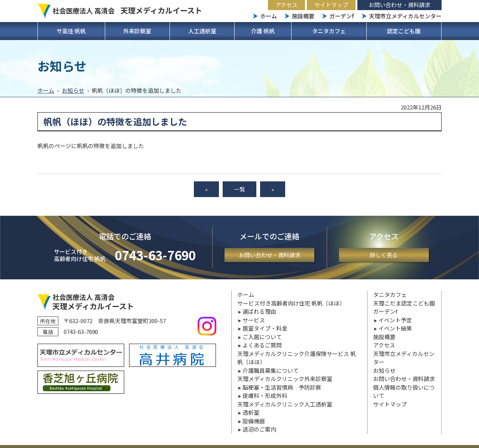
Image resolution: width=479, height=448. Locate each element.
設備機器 (254, 421)
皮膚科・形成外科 (265, 395)
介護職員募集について (271, 370)
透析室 (251, 412)
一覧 (239, 189)
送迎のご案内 (259, 429)
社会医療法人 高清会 (127, 10)
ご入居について (262, 337)
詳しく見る (384, 255)
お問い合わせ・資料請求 (399, 5)
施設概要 (303, 16)
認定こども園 (404, 31)
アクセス (286, 5)
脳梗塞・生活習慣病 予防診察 (282, 387)
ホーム (269, 16)
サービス (254, 320)
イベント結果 (395, 328)
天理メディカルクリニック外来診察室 (285, 379)
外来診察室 (137, 31)
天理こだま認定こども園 (404, 303)
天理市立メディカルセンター (405, 16)
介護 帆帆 (263, 31)
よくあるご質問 (262, 345)
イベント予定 (395, 320)
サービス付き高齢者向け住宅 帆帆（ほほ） (291, 303)
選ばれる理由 (259, 311)
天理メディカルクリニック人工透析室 (285, 404)
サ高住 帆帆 (71, 31)
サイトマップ (331, 5)
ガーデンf (342, 16)
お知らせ (73, 90)
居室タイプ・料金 (265, 328)
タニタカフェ (329, 31)
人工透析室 (202, 31)
